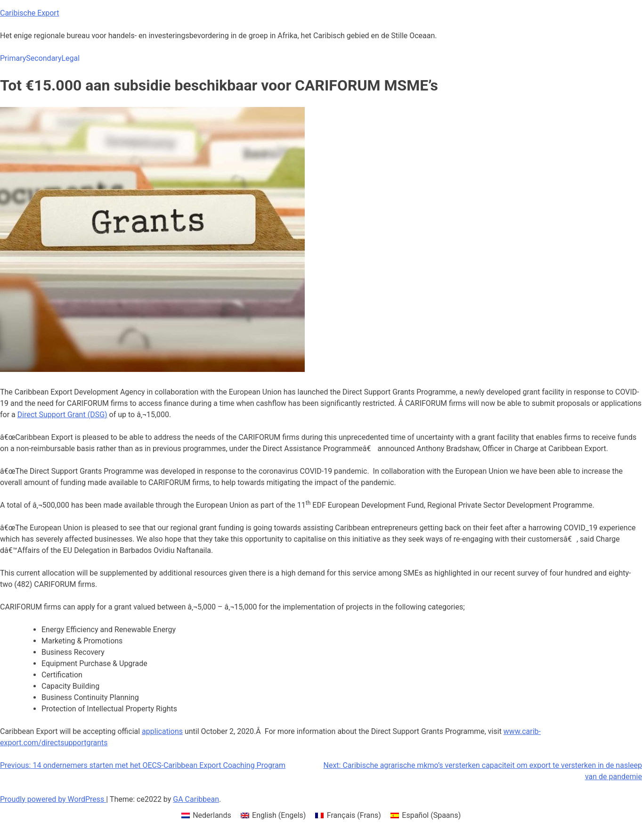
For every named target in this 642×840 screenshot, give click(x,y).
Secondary (44, 58)
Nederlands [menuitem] (212, 815)
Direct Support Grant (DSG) (62, 415)
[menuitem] (206, 815)
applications (162, 731)
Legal (70, 58)
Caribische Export (29, 13)
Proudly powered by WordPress (53, 799)
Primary (13, 58)
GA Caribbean (196, 799)
